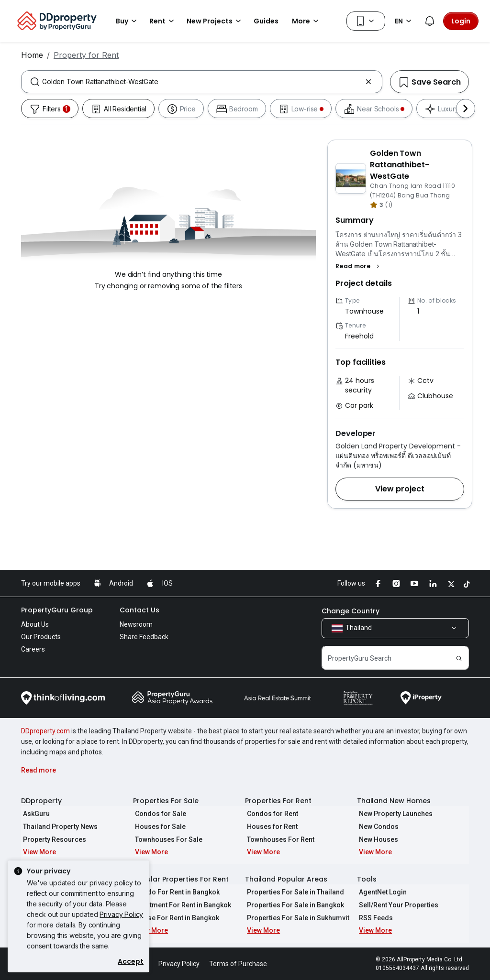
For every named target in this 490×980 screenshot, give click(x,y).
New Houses (377, 839)
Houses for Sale (158, 827)
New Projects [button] (215, 21)
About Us (35, 624)
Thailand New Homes (394, 801)
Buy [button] (128, 21)
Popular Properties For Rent (181, 879)
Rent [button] (163, 21)
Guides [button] (266, 21)
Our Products (41, 637)
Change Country (351, 611)
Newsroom (136, 624)
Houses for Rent (270, 827)
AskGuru (34, 814)
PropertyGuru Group (57, 610)
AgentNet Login (381, 892)
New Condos (377, 827)
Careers (33, 649)
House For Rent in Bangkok (175, 918)
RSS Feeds (374, 918)
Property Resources (53, 839)
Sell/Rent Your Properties (397, 905)
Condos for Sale (159, 814)
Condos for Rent (271, 814)
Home (32, 55)
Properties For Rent (278, 801)
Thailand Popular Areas (286, 879)
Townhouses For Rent (279, 839)
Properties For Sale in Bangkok (294, 905)
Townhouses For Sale (167, 839)
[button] (359, 266)
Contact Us (139, 610)
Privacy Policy (121, 914)
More (307, 21)
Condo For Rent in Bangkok (175, 892)
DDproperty (41, 801)
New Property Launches (394, 814)
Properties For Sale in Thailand (294, 892)
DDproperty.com (45, 731)
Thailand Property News (58, 827)
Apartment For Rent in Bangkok (181, 905)
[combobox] (202, 82)
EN (405, 21)
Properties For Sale (166, 801)
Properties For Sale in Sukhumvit (296, 918)
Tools (367, 879)
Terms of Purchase (238, 964)
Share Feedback (144, 637)
